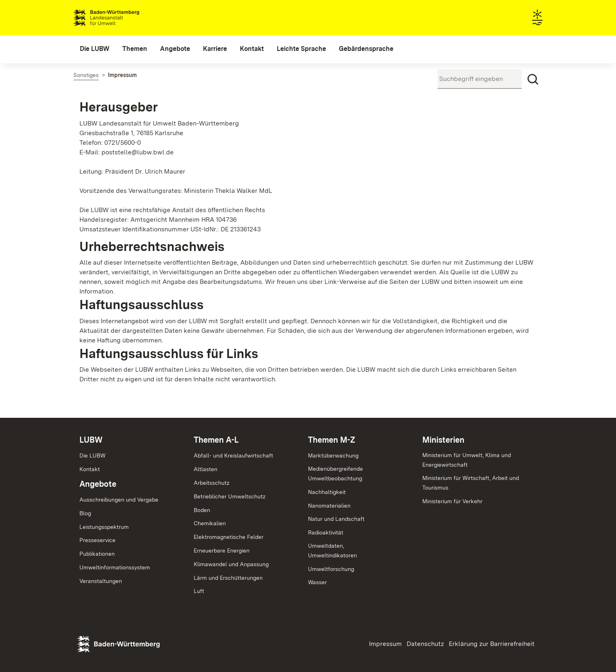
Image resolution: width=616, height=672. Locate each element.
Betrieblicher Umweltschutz (230, 496)
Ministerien (443, 440)
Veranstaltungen (101, 581)
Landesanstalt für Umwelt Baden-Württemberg (121, 18)
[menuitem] (95, 49)
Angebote (98, 484)
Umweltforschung (331, 569)
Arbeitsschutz (212, 483)
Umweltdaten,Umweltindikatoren (332, 551)
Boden (202, 510)
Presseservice (97, 540)
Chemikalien (210, 523)
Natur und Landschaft (336, 519)
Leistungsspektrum (104, 527)
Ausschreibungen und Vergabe (119, 500)
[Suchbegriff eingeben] (480, 79)
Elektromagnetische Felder (229, 537)
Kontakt (90, 469)
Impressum (385, 644)
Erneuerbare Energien (222, 551)
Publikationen (97, 554)
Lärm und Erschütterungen (228, 578)
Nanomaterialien (329, 506)
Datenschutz (425, 644)
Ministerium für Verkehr (452, 501)
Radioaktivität (326, 532)
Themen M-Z (332, 440)
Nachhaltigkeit (327, 492)
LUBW (91, 440)
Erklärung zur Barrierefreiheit (492, 644)
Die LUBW (92, 455)
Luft (199, 591)
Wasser (317, 582)
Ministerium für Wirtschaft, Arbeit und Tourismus (471, 483)
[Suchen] (533, 79)
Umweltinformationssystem (115, 567)
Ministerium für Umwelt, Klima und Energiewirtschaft (467, 460)
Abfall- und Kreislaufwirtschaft (233, 455)
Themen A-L (216, 440)
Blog (85, 513)
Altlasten (206, 469)
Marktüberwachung (333, 455)
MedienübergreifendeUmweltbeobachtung (335, 474)
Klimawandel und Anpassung (231, 564)
